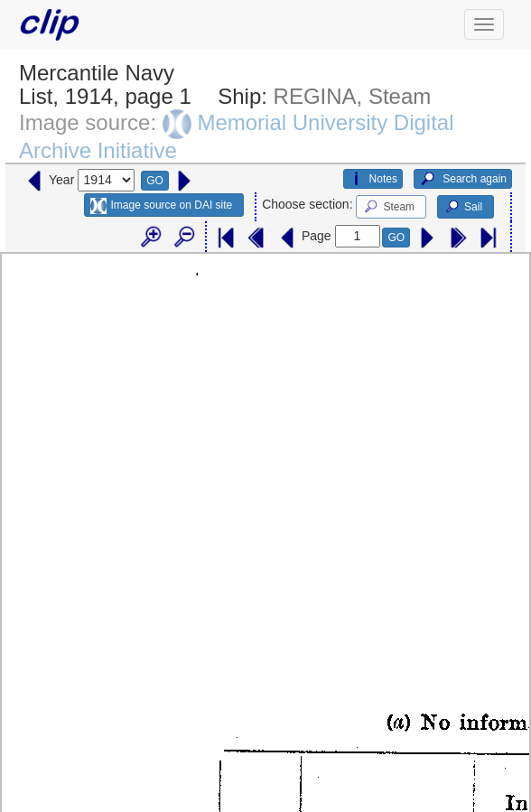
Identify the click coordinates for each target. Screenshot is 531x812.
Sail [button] (463, 207)
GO (155, 181)
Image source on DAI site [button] (161, 206)
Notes (373, 179)
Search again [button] (463, 179)
